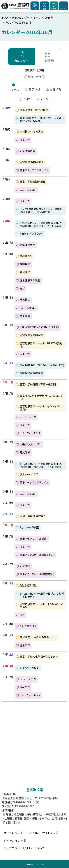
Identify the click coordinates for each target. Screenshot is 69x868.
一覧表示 (48, 61)
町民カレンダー (21, 18)
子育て (27, 99)
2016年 (49, 18)
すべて (37, 18)
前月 (30, 77)
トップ (5, 18)
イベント (45, 99)
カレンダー (21, 61)
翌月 (39, 77)
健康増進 (35, 89)
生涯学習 (55, 89)
